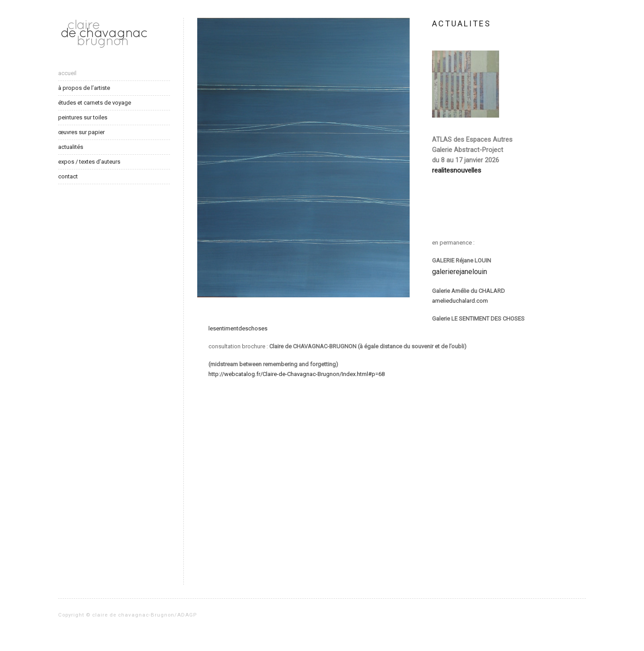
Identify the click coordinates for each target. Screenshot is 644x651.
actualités (71, 147)
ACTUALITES (462, 23)
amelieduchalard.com (460, 301)
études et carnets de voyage (95, 103)
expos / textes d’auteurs (89, 162)
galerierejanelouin (460, 272)
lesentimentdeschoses (238, 328)
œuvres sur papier (81, 132)
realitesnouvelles (457, 170)
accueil (67, 73)
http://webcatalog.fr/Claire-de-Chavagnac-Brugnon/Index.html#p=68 (297, 374)
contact (68, 176)
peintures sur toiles (83, 117)
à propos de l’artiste (84, 88)
